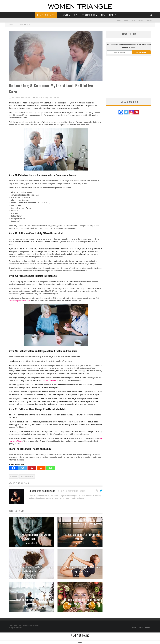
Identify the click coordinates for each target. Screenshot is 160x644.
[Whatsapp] (50, 468)
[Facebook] (13, 468)
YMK (50, 98)
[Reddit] (41, 468)
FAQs (133, 20)
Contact (150, 20)
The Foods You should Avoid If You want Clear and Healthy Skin (82, 602)
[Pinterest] (32, 468)
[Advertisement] (129, 77)
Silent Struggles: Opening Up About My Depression (33, 602)
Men (103, 15)
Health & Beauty (46, 15)
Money (113, 15)
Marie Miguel (32, 543)
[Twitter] (23, 468)
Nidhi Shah (32, 608)
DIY (76, 15)
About (126, 20)
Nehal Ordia (81, 576)
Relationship (88, 15)
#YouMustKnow (27, 476)
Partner (141, 20)
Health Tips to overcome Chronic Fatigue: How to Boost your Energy (33, 569)
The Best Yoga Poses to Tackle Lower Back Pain (82, 537)
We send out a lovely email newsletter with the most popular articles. (129, 46)
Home (119, 20)
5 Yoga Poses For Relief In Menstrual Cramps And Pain (82, 569)
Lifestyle (63, 15)
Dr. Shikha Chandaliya (32, 576)
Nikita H (81, 543)
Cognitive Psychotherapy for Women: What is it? (33, 537)
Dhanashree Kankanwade (21, 98)
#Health (14, 476)
